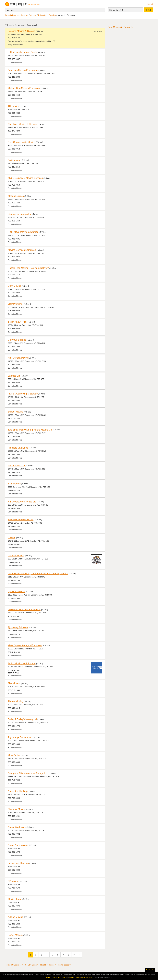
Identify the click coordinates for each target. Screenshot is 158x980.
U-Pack (12, 538)
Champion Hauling (17, 791)
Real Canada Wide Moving (22, 142)
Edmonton (43, 15)
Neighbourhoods (47, 965)
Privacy (72, 977)
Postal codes (64, 965)
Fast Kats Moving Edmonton (22, 70)
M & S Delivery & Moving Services (25, 178)
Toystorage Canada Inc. (20, 737)
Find (148, 10)
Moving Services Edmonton (22, 250)
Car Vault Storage (17, 340)
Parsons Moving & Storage (22, 31)
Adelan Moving (16, 917)
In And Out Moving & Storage (23, 394)
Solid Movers (15, 160)
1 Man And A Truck (18, 322)
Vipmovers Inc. (16, 304)
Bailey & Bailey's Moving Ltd (22, 719)
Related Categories (13, 965)
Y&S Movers (14, 484)
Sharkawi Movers (17, 809)
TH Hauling (14, 106)
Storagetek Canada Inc (20, 214)
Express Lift (14, 376)
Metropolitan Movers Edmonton (24, 88)
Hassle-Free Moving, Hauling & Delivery (28, 268)
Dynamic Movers (16, 591)
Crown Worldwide (17, 827)
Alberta (33, 15)
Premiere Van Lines (18, 448)
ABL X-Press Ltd (16, 466)
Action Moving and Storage (22, 663)
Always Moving (16, 701)
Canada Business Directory (17, 15)
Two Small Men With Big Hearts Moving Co (30, 430)
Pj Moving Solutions (18, 627)
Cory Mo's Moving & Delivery (23, 124)
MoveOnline (14, 755)
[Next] (79, 955)
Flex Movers (14, 683)
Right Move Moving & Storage (23, 232)
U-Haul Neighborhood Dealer (23, 52)
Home (48, 977)
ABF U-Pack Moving (18, 358)
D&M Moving (14, 286)
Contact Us (56, 977)
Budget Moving (16, 412)
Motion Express (16, 196)
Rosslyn (52, 15)
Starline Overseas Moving (21, 519)
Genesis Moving (16, 556)
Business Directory (88, 977)
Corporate (64, 977)
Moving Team (15, 899)
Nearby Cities (31, 965)
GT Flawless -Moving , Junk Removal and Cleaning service (38, 573)
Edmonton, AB (116, 10)
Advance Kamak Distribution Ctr (24, 609)
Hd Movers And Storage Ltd (22, 502)
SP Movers (13, 881)
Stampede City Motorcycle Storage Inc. (28, 773)
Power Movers (15, 935)
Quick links (150, 970)
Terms (78, 977)
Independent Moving (18, 863)
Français (149, 4)
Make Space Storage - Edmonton (25, 645)
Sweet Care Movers (18, 845)
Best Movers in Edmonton (121, 27)
